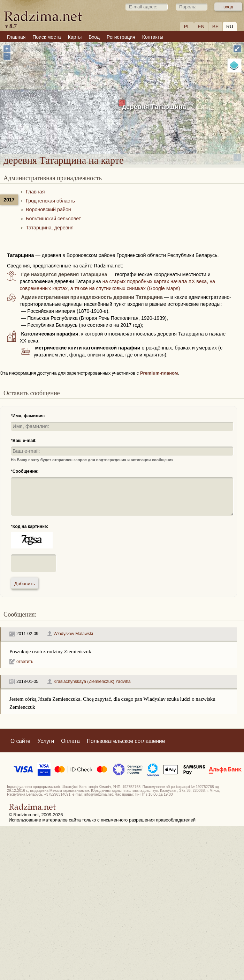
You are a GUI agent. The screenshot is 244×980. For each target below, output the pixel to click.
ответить (25, 662)
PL (187, 27)
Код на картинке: (30, 526)
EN (201, 27)
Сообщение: (26, 471)
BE (216, 27)
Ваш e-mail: (25, 441)
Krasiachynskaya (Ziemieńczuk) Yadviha (92, 681)
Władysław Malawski (73, 634)
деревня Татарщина (154, 107)
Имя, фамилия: (29, 416)
